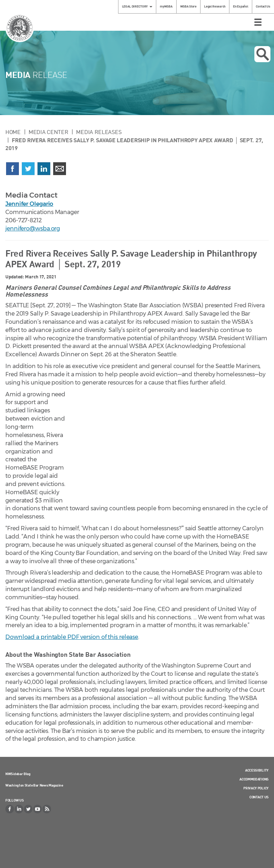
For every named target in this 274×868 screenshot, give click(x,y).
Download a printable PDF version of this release (72, 637)
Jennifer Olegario (29, 204)
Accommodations (254, 779)
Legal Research (215, 6)
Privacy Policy (256, 788)
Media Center (48, 132)
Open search (263, 54)
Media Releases (99, 132)
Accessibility (257, 770)
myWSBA (166, 6)
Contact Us (263, 6)
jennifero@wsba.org (33, 229)
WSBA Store (188, 6)
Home (13, 132)
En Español (240, 6)
